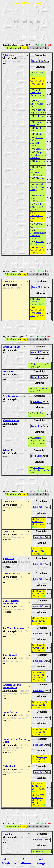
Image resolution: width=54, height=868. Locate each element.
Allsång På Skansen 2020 (40, 731)
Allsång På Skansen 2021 (40, 619)
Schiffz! (39, 73)
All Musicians (9, 861)
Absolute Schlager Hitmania (37, 439)
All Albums (25, 861)
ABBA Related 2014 (38, 550)
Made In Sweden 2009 (39, 592)
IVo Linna (8, 371)
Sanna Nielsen (10, 603)
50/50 (38, 134)
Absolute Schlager (37, 197)
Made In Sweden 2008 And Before (39, 675)
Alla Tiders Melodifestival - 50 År (39, 469)
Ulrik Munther (10, 766)
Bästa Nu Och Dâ (37, 243)
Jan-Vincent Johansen (14, 628)
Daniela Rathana (11, 601)
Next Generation (11, 396)
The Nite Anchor (11, 420)
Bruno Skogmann (12, 347)
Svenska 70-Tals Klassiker (37, 140)
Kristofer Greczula (12, 685)
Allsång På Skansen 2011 (38, 786)
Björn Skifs (8, 55)
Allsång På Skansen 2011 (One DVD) (38, 799)
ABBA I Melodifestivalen (38, 249)
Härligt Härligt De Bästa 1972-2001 (38, 155)
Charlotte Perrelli (12, 574)
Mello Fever (39, 413)
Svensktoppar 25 (41, 364)
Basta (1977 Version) (37, 102)
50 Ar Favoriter (36, 300)
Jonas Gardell (10, 655)
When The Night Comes (38, 111)
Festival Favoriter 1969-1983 (38, 187)
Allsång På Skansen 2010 (38, 522)
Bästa (38, 149)
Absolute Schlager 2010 (37, 206)
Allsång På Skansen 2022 (40, 703)
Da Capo (41, 851)
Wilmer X (8, 450)
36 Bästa (40, 224)
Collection (40, 116)
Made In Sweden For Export (37, 92)
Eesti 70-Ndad (40, 389)
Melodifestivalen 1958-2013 (38, 234)
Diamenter (40, 178)
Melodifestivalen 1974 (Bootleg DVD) (38, 313)
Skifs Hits (40, 161)
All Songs (41, 861)
